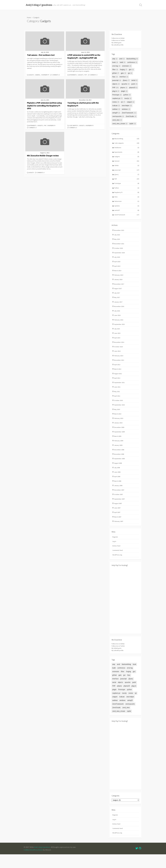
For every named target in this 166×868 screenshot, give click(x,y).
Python (127, 190)
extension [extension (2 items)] (127, 66)
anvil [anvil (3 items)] (122, 59)
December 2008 (119, 459)
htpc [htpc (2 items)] (115, 77)
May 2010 (117, 418)
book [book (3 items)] (115, 63)
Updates (127, 208)
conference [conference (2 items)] (132, 63)
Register (115, 549)
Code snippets (74, 126)
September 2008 (120, 469)
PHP (86, 75)
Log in (114, 554)
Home (29, 18)
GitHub (127, 167)
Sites (127, 199)
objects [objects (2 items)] (116, 84)
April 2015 (117, 344)
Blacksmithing (127, 139)
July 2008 (117, 478)
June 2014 (118, 358)
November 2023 (119, 233)
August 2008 (118, 473)
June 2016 (118, 321)
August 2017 (118, 293)
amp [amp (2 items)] (115, 59)
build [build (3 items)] (123, 63)
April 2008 (117, 487)
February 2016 (119, 326)
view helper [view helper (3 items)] (127, 106)
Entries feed (117, 558)
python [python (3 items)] (127, 95)
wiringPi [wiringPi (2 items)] (116, 113)
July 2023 (117, 238)
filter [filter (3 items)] (115, 70)
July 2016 (117, 316)
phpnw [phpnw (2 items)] (124, 88)
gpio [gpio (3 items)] (123, 73)
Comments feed (118, 563)
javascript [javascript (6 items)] (117, 81)
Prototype (127, 185)
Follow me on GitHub (118, 39)
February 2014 (119, 363)
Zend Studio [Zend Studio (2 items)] (131, 117)
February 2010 (119, 427)
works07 (127, 213)
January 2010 (118, 432)
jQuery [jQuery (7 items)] (126, 81)
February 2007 (119, 533)
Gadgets (31, 75)
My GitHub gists (117, 43)
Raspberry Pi (46, 75)
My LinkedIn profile (118, 45)
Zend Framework (127, 218)
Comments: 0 (56, 75)
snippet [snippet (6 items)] (131, 102)
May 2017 (117, 303)
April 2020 (117, 266)
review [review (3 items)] (116, 102)
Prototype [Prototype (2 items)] (117, 95)
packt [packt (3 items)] (134, 84)
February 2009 (119, 450)
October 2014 (119, 353)
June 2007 (118, 519)
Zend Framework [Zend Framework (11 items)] (129, 113)
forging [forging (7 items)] (123, 70)
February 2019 (119, 279)
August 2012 (118, 381)
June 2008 (118, 483)
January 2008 (118, 496)
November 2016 (119, 312)
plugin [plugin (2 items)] (124, 92)
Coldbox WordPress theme (34, 863)
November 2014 (119, 349)
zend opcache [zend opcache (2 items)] (118, 117)
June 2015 (118, 339)
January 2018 (118, 284)
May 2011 (117, 399)
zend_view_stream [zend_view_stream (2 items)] (120, 124)
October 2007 (119, 506)
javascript (127, 171)
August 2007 (118, 515)
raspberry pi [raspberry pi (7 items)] (117, 99)
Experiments (73, 75)
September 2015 (120, 330)
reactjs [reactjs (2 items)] (128, 99)
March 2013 (118, 376)
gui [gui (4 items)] (130, 73)
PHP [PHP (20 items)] (115, 88)
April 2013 (117, 372)
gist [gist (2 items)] (131, 70)
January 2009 (118, 455)
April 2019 (117, 270)
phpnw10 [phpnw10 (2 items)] (133, 88)
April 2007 (117, 524)
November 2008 (119, 464)
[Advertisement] (125, 613)
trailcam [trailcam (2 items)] (116, 106)
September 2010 (120, 413)
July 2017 (117, 298)
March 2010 (118, 423)
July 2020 (117, 261)
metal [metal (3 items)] (135, 81)
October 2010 (119, 409)
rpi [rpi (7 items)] (123, 102)
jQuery (127, 176)
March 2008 (118, 492)
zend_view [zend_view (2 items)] (117, 120)
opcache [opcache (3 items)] (126, 84)
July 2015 (117, 335)
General (38, 75)
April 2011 (117, 404)
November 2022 (119, 247)
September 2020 (120, 256)
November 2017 (119, 289)
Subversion (127, 204)
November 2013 (119, 367)
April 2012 (117, 386)
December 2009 (119, 436)
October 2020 (119, 252)
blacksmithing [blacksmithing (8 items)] (132, 59)
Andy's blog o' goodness (42, 861)
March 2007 (118, 529)
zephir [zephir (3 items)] (132, 124)
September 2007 (120, 510)
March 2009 (118, 446)
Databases (127, 148)
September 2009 (120, 441)
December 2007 (119, 501)
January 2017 (118, 307)
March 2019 (118, 275)
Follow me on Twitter (119, 41)
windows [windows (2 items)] (126, 110)
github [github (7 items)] (116, 73)
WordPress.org (117, 567)
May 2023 (117, 242)
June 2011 (118, 395)
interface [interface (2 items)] (124, 77)
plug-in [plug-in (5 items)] (116, 92)
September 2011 (120, 390)
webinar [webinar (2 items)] (116, 110)
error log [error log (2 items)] (116, 66)
